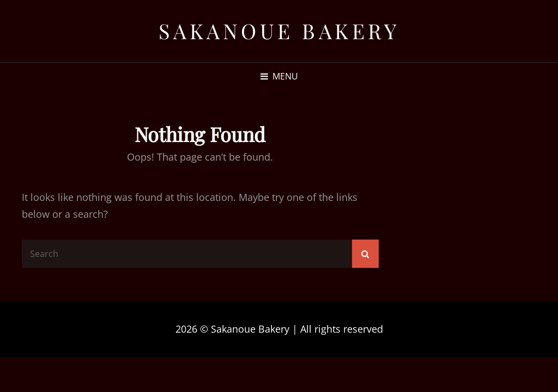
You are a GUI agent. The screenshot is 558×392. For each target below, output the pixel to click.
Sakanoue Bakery (279, 31)
